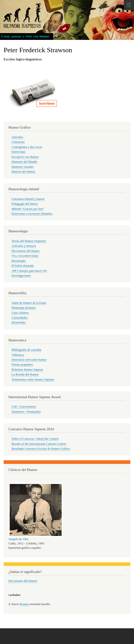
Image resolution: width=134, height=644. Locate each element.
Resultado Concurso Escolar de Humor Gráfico (41, 449)
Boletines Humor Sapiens (27, 370)
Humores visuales (23, 167)
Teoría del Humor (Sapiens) (29, 241)
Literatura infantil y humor (28, 199)
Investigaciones (21, 276)
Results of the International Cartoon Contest (39, 444)
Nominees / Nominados (26, 412)
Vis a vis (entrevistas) (25, 256)
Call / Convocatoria (24, 407)
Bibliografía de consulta (26, 350)
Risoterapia (19, 261)
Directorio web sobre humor (29, 360)
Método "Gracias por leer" (28, 209)
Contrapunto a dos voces (27, 147)
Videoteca (18, 355)
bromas (24, 604)
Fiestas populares (22, 365)
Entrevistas (19, 152)
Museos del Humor (23, 172)
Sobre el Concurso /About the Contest (35, 439)
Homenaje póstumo (24, 308)
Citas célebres (20, 313)
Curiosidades (20, 318)
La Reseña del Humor (25, 374)
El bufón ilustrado (23, 266)
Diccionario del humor (26, 251)
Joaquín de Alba (18, 539)
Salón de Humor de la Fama (29, 303)
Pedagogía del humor (25, 204)
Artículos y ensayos (24, 246)
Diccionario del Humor (23, 581)
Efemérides (19, 322)
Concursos (18, 142)
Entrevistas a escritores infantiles (32, 214)
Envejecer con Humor (25, 157)
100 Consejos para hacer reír (29, 271)
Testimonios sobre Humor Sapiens (33, 380)
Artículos (17, 137)
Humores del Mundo (24, 162)
